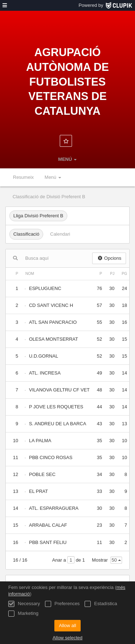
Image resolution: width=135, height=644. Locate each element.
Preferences (62, 604)
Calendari (60, 234)
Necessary (24, 604)
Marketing (23, 614)
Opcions (109, 258)
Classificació (26, 234)
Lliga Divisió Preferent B (38, 216)
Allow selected (67, 638)
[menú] (5, 5)
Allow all (68, 625)
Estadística (101, 604)
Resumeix (23, 177)
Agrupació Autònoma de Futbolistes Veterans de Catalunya (67, 81)
